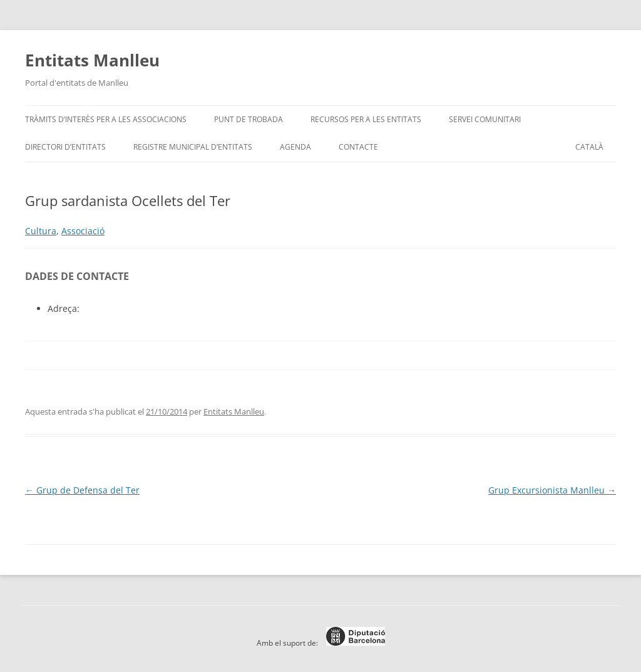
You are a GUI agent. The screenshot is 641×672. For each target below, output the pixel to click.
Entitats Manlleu (92, 60)
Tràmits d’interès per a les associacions (106, 119)
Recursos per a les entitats (366, 119)
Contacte (358, 147)
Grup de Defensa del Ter (82, 490)
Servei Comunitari (485, 119)
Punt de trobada (249, 119)
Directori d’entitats (65, 147)
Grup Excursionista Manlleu (552, 490)
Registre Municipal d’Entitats (193, 147)
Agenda (295, 147)
